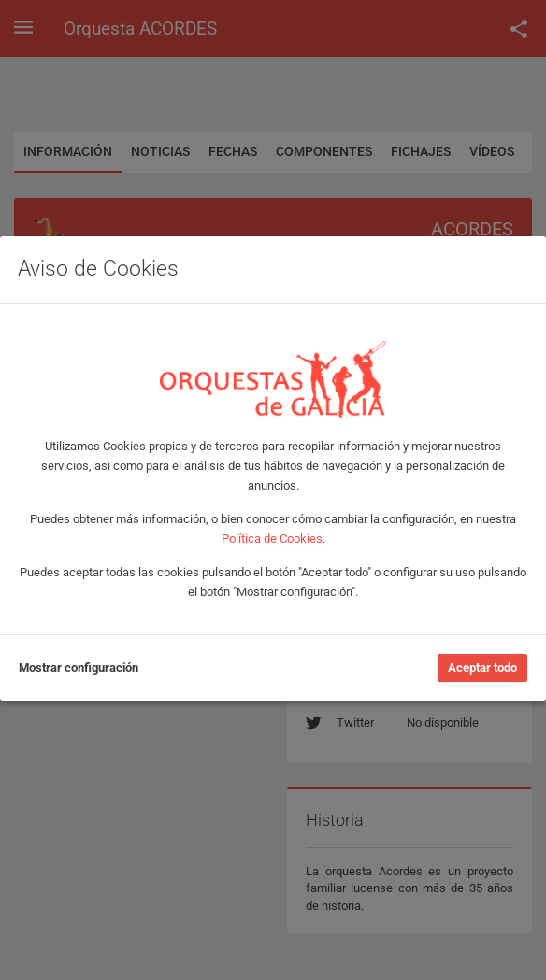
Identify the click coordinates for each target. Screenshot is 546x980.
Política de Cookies (272, 539)
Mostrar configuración (79, 668)
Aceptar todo (482, 668)
